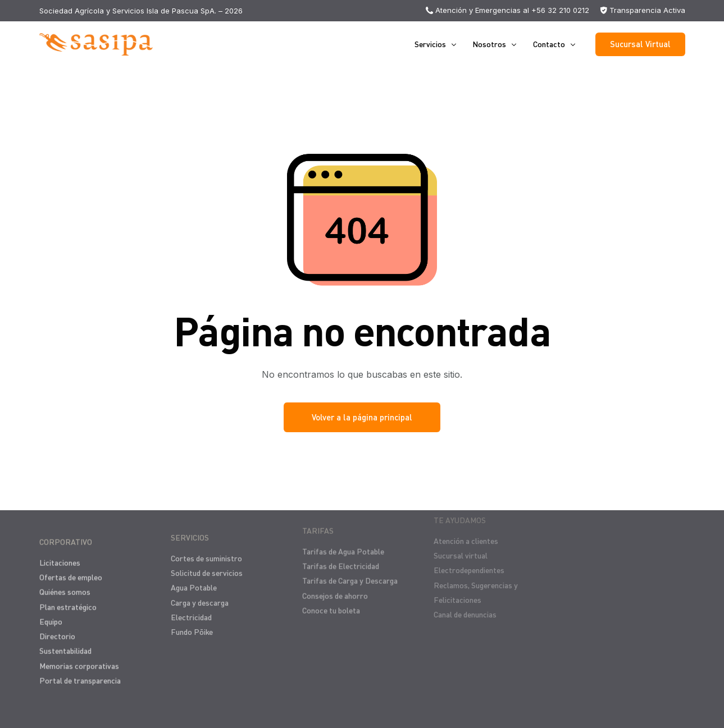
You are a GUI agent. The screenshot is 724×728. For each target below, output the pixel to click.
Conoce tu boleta (331, 597)
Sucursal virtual (461, 539)
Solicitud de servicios (207, 564)
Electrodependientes (469, 553)
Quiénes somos (65, 587)
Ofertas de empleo (71, 572)
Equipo (51, 616)
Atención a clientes (466, 523)
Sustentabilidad (65, 646)
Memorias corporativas (79, 660)
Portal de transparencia (80, 675)
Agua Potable (194, 580)
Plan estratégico (68, 601)
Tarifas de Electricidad (341, 553)
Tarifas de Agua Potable (343, 539)
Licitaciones (60, 557)
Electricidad (191, 609)
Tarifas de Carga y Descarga (350, 568)
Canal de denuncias (465, 597)
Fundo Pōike (192, 623)
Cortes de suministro (206, 550)
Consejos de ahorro (335, 583)
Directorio (57, 631)
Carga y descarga (200, 594)
